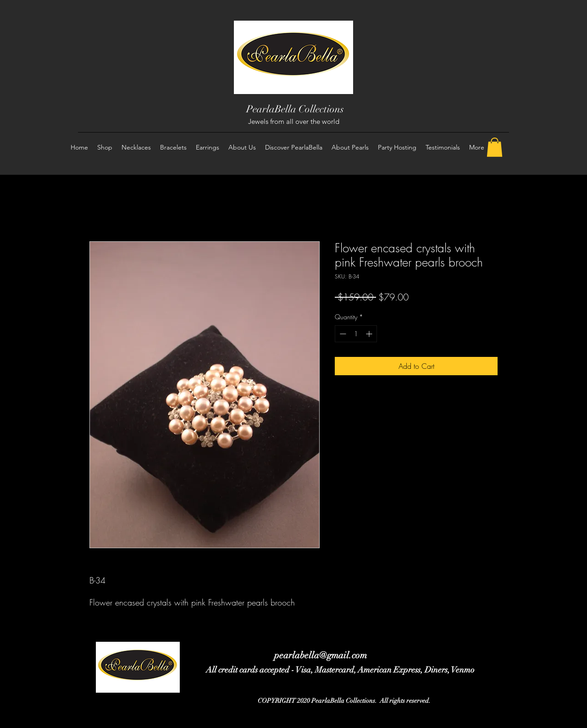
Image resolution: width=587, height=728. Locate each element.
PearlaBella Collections (295, 109)
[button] (495, 147)
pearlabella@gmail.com (321, 655)
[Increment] (370, 334)
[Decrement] (342, 334)
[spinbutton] (356, 334)
